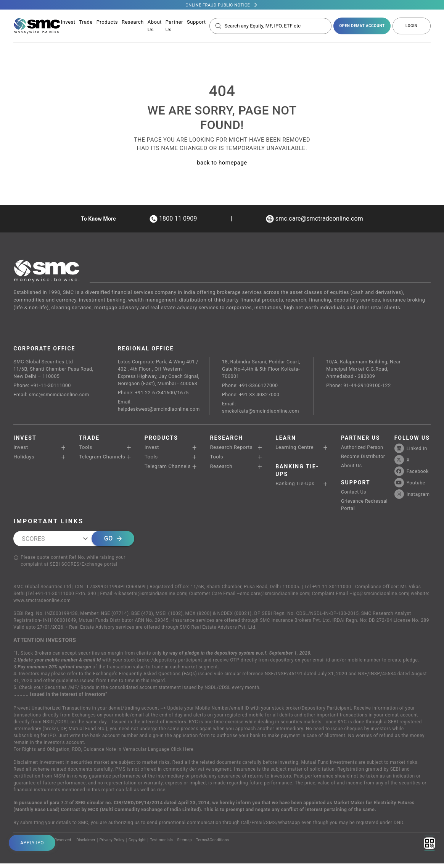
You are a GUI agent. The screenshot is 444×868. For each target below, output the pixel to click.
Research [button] (221, 469)
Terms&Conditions (213, 845)
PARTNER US (361, 440)
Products (107, 23)
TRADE (89, 440)
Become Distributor (364, 459)
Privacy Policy (112, 845)
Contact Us (354, 495)
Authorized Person (363, 449)
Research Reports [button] (231, 449)
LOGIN (411, 27)
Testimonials (162, 845)
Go (113, 543)
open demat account (362, 27)
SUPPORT (356, 486)
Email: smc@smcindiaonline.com (53, 396)
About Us (352, 469)
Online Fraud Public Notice (218, 5)
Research (133, 23)
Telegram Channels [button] (102, 459)
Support (196, 23)
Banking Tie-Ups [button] (295, 486)
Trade (86, 23)
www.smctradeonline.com (42, 605)
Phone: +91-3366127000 (252, 386)
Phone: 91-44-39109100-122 (360, 386)
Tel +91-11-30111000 (328, 591)
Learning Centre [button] (294, 449)
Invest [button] (21, 449)
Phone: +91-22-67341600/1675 (154, 394)
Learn (286, 440)
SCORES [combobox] (33, 543)
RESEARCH (226, 440)
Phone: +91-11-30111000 (43, 386)
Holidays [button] (24, 459)
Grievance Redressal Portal (365, 509)
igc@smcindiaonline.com (381, 598)
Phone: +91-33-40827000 (253, 396)
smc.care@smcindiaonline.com (274, 598)
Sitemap (185, 845)
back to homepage (222, 163)
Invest (68, 23)
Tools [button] (85, 449)
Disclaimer (86, 845)
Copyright (138, 845)
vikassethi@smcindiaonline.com (151, 598)
